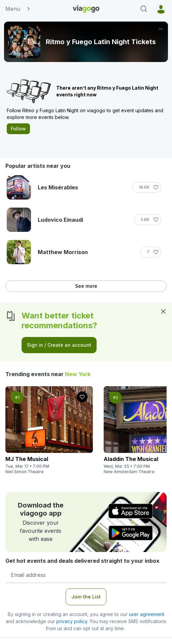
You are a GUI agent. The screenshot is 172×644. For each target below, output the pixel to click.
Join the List (86, 597)
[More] (161, 29)
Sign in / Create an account (59, 345)
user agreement (147, 614)
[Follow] (147, 187)
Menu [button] (18, 9)
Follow (18, 129)
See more (86, 286)
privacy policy (72, 621)
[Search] (144, 9)
